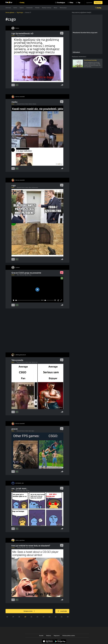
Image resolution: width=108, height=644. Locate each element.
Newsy (55, 8)
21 (62, 617)
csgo (14, 185)
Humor (15, 8)
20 (68, 617)
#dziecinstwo (35, 188)
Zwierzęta (8, 8)
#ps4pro (28, 491)
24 (43, 617)
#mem (27, 104)
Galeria (22, 8)
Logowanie (89, 3)
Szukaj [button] (99, 8)
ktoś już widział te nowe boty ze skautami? (31, 546)
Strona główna (10, 12)
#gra (33, 431)
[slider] (28, 300)
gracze (15, 429)
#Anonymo (23, 36)
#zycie (30, 431)
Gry (12, 491)
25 (37, 617)
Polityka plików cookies (69, 636)
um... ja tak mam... (19, 488)
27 (25, 617)
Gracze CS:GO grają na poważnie (26, 273)
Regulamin (57, 636)
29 (13, 617)
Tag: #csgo (20, 12)
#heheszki (22, 275)
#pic (30, 548)
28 (19, 617)
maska (14, 102)
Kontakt (41, 636)
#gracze (27, 275)
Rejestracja (98, 3)
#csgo (18, 36)
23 (49, 617)
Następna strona (29, 611)
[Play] (14, 300)
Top (79, 3)
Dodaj (22, 3)
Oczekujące (61, 3)
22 (56, 617)
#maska (34, 104)
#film (18, 275)
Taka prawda (17, 360)
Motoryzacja (63, 8)
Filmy (71, 3)
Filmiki (13, 275)
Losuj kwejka (62, 611)
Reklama (49, 636)
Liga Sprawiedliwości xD (22, 33)
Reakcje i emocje (47, 8)
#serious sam (35, 362)
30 (7, 617)
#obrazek (19, 104)
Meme (13, 104)
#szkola (30, 104)
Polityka (37, 8)
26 (31, 617)
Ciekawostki (29, 8)
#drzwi (30, 188)
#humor (23, 104)
